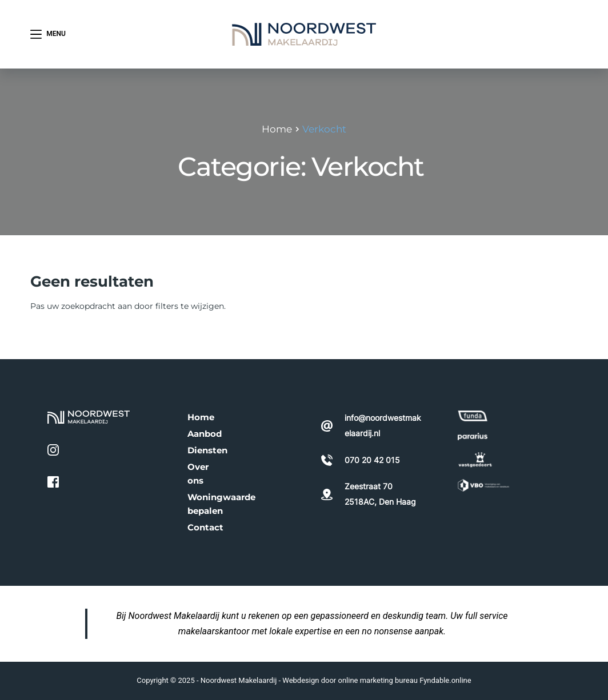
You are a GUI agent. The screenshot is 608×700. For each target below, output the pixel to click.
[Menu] (48, 34)
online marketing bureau (377, 680)
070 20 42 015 (532, 34)
